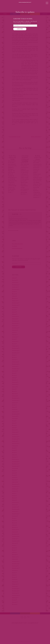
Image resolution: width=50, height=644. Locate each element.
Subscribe (20, 29)
